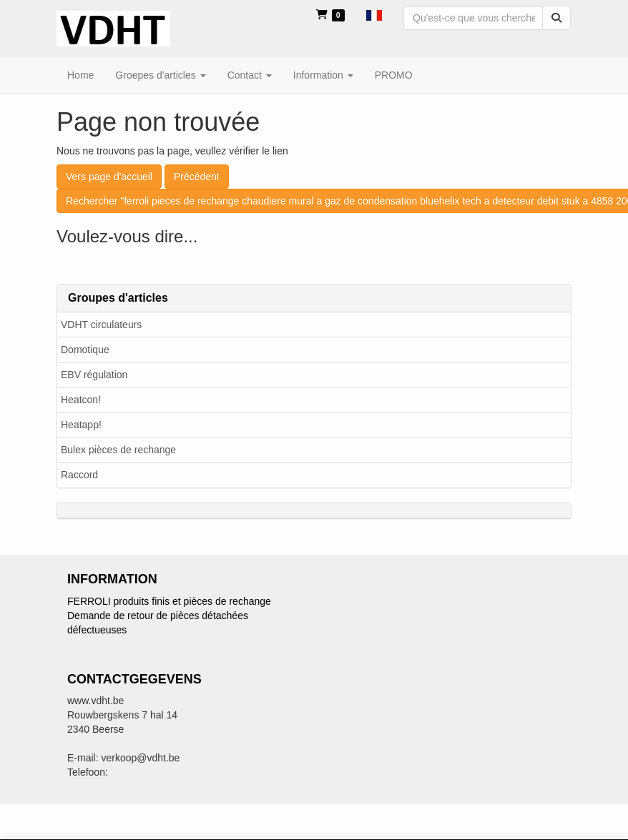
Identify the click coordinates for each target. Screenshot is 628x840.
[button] (374, 14)
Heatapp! (81, 425)
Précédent (197, 177)
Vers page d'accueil (109, 177)
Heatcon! (81, 400)
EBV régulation (94, 375)
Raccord (79, 475)
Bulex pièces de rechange (118, 450)
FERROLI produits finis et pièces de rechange (169, 601)
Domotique (85, 350)
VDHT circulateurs (101, 325)
